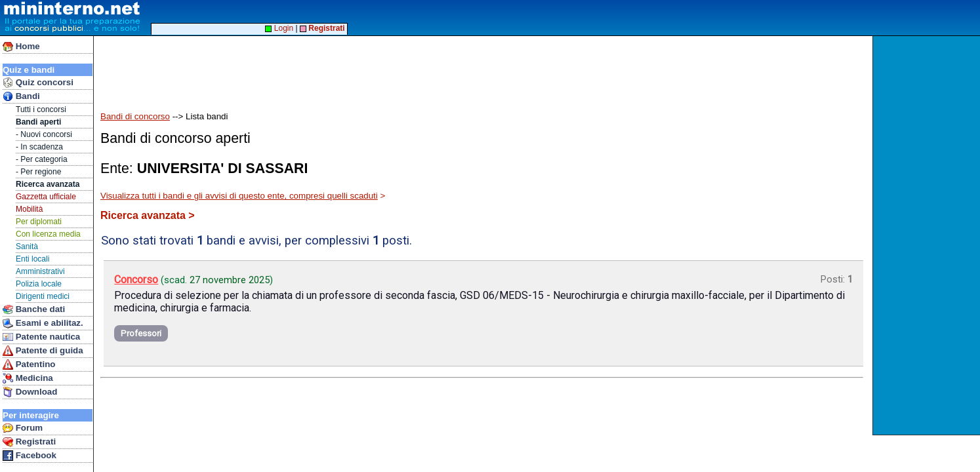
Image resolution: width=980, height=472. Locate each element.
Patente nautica (41, 337)
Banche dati (34, 309)
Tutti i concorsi (41, 109)
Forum (23, 428)
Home (21, 47)
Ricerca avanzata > (148, 215)
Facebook (30, 456)
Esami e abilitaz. (43, 323)
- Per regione (38, 172)
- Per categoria (42, 159)
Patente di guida (43, 351)
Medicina (28, 378)
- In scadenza (39, 147)
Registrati (29, 442)
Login (279, 28)
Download (30, 392)
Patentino (29, 364)
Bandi (21, 96)
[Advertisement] (928, 235)
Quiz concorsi (38, 83)
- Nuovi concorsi (44, 134)
